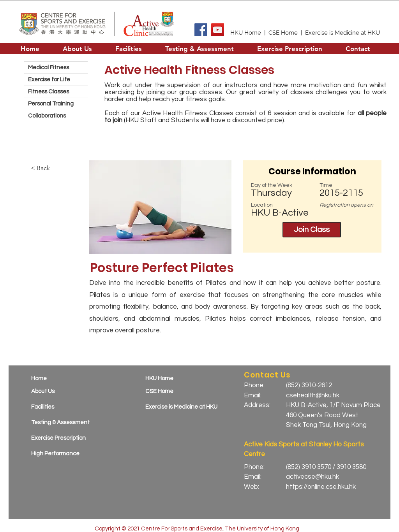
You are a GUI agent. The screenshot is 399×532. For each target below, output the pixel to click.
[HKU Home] (179, 378)
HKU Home (246, 33)
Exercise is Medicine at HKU (343, 33)
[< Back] (52, 168)
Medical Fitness (49, 68)
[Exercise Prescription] (65, 438)
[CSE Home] (179, 391)
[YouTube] (218, 30)
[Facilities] (65, 407)
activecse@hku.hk (312, 477)
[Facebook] (201, 30)
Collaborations (47, 116)
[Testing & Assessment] (65, 422)
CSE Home (283, 33)
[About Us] (65, 391)
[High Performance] (65, 454)
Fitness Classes (49, 92)
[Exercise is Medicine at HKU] (185, 407)
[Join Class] (312, 230)
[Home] (65, 378)
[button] (77, 48)
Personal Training (51, 104)
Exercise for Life (49, 80)
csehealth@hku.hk (313, 395)
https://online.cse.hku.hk (321, 487)
